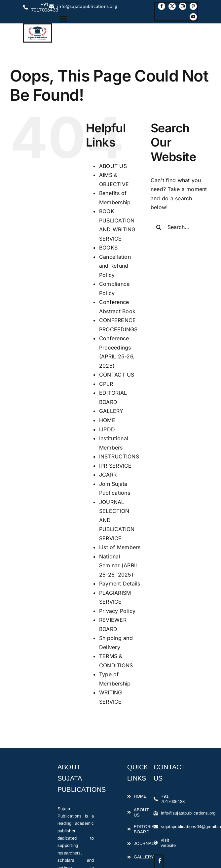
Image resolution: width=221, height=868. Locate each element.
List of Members (120, 547)
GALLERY (111, 411)
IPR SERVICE (115, 466)
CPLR (106, 384)
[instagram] (183, 6)
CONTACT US (117, 375)
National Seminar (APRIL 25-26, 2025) (119, 566)
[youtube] (193, 17)
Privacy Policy (117, 611)
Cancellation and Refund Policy (115, 266)
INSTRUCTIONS (119, 456)
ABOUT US (113, 166)
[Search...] (181, 227)
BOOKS (108, 248)
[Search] (159, 227)
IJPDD (107, 429)
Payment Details (120, 584)
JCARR (108, 475)
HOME (107, 420)
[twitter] (172, 6)
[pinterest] (193, 6)
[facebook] (162, 6)
